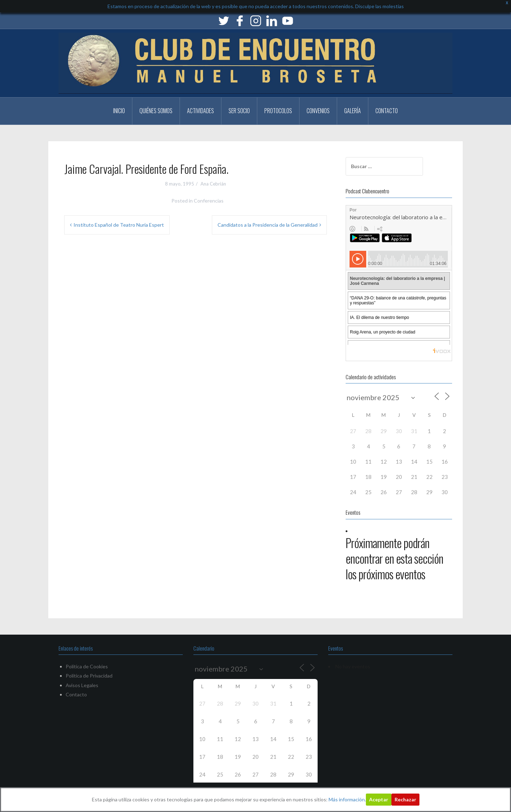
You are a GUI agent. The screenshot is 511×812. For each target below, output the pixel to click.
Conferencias (209, 201)
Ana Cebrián (213, 184)
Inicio (119, 111)
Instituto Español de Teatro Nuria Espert (119, 225)
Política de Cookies (87, 666)
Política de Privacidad (89, 676)
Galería (353, 111)
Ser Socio (239, 111)
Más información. (347, 799)
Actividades (200, 111)
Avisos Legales (82, 685)
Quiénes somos (156, 111)
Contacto (387, 111)
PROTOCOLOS (278, 111)
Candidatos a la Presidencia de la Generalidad (268, 225)
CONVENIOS (318, 111)
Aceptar (379, 799)
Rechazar (405, 799)
